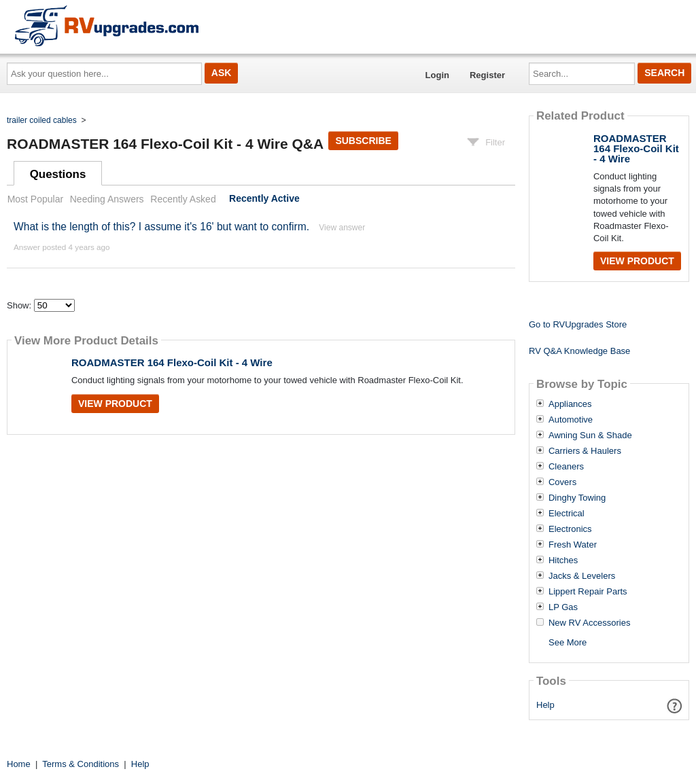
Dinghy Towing (577, 498)
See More (568, 642)
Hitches (563, 560)
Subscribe (363, 141)
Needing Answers (107, 199)
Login (437, 75)
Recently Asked (183, 199)
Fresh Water (573, 545)
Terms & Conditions (81, 764)
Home (19, 764)
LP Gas (563, 607)
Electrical (567, 514)
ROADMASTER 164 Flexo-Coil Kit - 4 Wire (172, 362)
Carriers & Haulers (585, 451)
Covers (562, 482)
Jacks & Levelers (582, 576)
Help (545, 705)
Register (487, 75)
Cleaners (566, 467)
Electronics (570, 529)
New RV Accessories (589, 623)
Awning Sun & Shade (590, 435)
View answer (342, 228)
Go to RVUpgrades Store (578, 324)
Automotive (571, 420)
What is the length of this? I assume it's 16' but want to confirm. (161, 227)
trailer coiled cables (42, 120)
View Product (115, 404)
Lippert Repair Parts (588, 592)
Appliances (570, 404)
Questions (58, 174)
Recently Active (264, 199)
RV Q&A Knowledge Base (579, 351)
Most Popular (35, 199)
